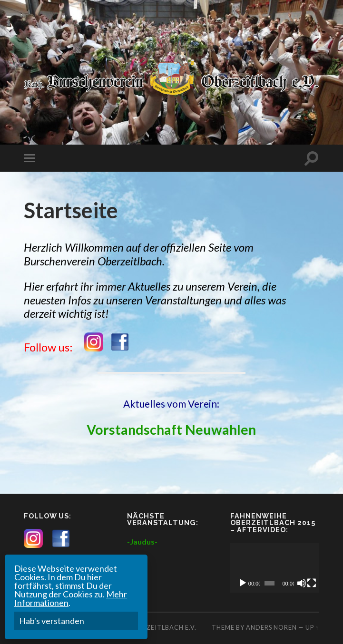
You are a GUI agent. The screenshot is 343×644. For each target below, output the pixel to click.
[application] (274, 568)
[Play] (243, 583)
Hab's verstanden (52, 621)
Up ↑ (312, 627)
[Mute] (302, 583)
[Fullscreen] (312, 583)
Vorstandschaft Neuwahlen (171, 429)
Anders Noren (271, 627)
